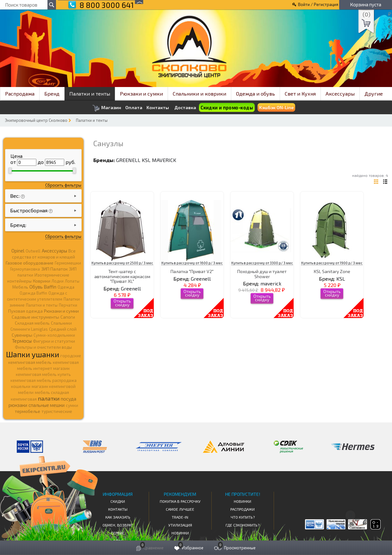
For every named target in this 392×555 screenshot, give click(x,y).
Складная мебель (32, 323)
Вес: (16, 196)
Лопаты (72, 281)
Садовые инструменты (35, 317)
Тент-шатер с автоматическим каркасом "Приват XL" (122, 276)
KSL (146, 160)
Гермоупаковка (25, 269)
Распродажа (20, 94)
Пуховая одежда (25, 311)
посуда (68, 399)
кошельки (21, 386)
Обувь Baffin (43, 287)
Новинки (180, 533)
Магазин (107, 108)
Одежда (66, 287)
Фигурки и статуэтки (54, 341)
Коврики (42, 281)
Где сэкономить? (243, 525)
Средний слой (63, 329)
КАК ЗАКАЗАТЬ (118, 517)
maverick (164, 160)
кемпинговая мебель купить (43, 374)
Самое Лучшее (180, 509)
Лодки (58, 281)
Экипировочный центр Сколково (36, 120)
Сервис (118, 533)
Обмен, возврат (118, 525)
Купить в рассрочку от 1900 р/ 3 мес (332, 263)
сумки (72, 405)
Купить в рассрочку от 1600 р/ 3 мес (192, 263)
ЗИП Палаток (54, 269)
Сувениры (22, 335)
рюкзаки (18, 405)
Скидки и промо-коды (227, 107)
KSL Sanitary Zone (332, 271)
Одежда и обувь (255, 94)
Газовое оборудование (30, 263)
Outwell (33, 251)
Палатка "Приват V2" (192, 271)
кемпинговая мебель (30, 362)
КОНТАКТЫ (118, 509)
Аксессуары (340, 94)
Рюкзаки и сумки (141, 94)
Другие (374, 94)
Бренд (52, 94)
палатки (49, 398)
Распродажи (243, 509)
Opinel (18, 251)
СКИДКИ (118, 501)
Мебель (20, 287)
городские (71, 356)
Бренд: (18, 225)
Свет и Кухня (300, 94)
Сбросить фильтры (63, 185)
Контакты (158, 108)
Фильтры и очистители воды (43, 347)
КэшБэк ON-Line (276, 107)
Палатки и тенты (90, 94)
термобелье (28, 411)
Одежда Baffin (33, 293)
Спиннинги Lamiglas (29, 329)
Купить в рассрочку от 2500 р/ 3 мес (122, 263)
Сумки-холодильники (54, 335)
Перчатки (68, 305)
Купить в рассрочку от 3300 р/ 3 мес (262, 263)
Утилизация (180, 525)
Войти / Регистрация (318, 4)
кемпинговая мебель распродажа (44, 380)
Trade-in (180, 517)
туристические (57, 411)
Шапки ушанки (33, 354)
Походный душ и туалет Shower (262, 274)
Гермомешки (68, 263)
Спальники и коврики (199, 94)
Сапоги (68, 317)
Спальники (61, 323)
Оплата (134, 108)
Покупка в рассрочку (180, 501)
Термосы (22, 341)
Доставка (185, 107)
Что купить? (243, 517)
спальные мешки (47, 405)
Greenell (128, 160)
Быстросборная (29, 210)
